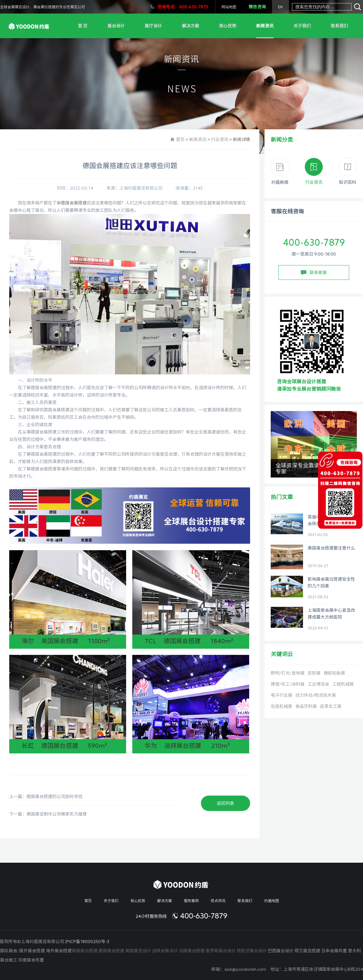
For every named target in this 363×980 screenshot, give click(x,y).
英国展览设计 (138, 951)
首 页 (83, 26)
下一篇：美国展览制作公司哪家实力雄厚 (48, 814)
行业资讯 (220, 139)
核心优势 (228, 26)
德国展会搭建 (111, 951)
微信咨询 (257, 7)
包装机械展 (281, 706)
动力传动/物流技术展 (316, 695)
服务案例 (191, 901)
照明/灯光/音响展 (288, 673)
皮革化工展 (331, 706)
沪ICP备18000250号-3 (87, 942)
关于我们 (302, 26)
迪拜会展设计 (165, 951)
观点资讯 (218, 901)
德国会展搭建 (74, 203)
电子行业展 (281, 695)
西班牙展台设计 (252, 951)
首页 (180, 139)
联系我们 (339, 26)
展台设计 (116, 26)
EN (280, 7)
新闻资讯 (265, 26)
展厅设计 (153, 26)
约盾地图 (272, 901)
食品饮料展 (306, 706)
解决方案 (190, 26)
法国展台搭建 (192, 951)
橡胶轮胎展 (334, 673)
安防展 (314, 673)
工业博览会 (318, 684)
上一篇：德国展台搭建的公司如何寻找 (46, 797)
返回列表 (225, 803)
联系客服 (314, 273)
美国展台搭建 (85, 951)
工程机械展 (343, 684)
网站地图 (229, 7)
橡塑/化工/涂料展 (288, 684)
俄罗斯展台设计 (221, 951)
